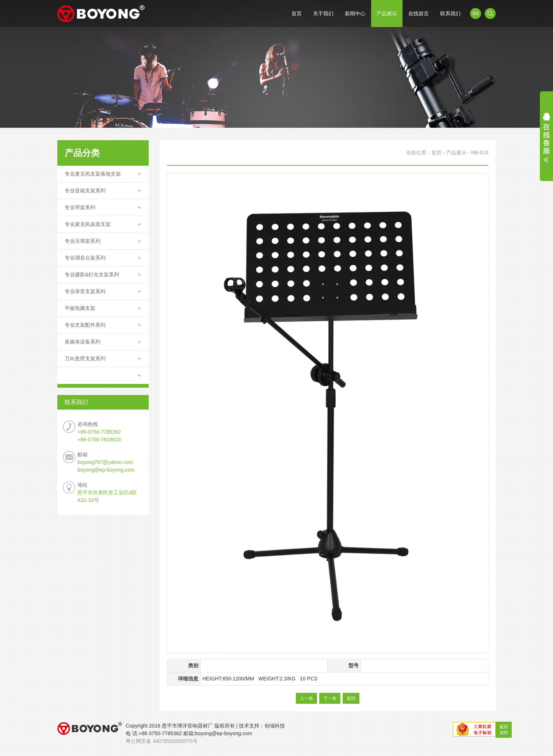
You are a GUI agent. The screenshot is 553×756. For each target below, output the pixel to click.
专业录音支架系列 (85, 291)
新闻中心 (355, 14)
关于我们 (323, 14)
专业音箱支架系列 (85, 191)
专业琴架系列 (80, 207)
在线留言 (419, 14)
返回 (351, 698)
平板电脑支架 (80, 308)
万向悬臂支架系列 (85, 358)
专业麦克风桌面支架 (88, 224)
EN (476, 14)
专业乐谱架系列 (83, 241)
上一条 (306, 698)
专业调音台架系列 (85, 258)
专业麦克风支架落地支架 (93, 174)
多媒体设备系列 (83, 342)
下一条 (330, 698)
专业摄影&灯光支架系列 (92, 275)
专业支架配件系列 (85, 325)
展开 (546, 138)
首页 (297, 14)
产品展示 (387, 14)
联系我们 (450, 14)
